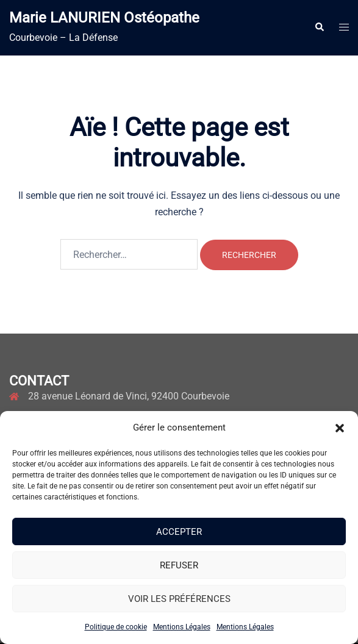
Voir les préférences (179, 599)
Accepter (179, 532)
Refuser (179, 565)
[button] (340, 428)
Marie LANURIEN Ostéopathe (104, 18)
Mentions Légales (182, 627)
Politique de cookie (116, 627)
